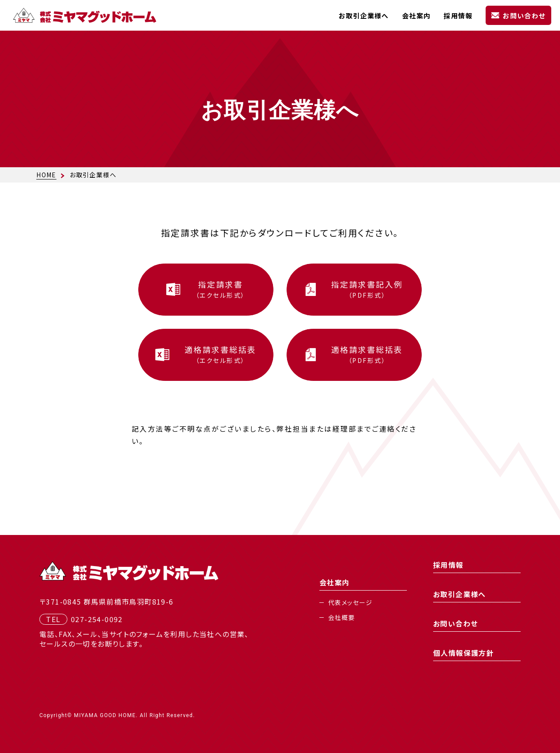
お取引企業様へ (364, 16)
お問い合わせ (524, 16)
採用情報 (458, 16)
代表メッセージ (350, 602)
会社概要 (342, 617)
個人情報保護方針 (464, 653)
